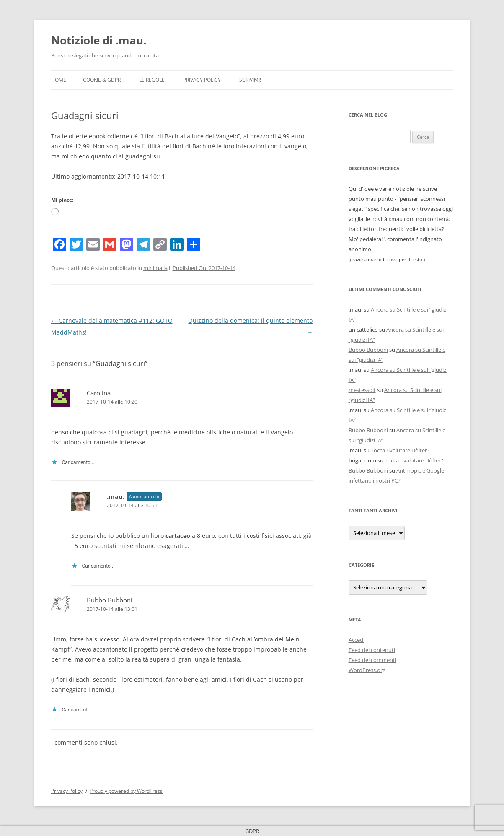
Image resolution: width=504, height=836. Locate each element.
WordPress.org (367, 670)
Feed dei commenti (372, 660)
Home (59, 80)
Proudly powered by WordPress (126, 791)
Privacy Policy (202, 80)
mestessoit (362, 390)
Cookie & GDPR (102, 80)
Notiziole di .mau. (99, 40)
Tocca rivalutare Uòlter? (400, 450)
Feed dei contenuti (372, 650)
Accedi (357, 640)
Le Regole (152, 80)
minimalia (155, 268)
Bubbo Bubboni (110, 600)
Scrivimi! (250, 80)
